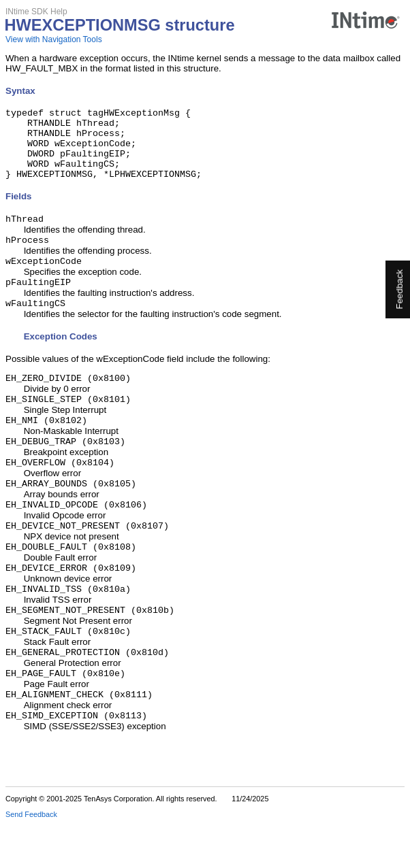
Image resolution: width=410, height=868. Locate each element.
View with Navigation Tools (54, 39)
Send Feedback (31, 858)
